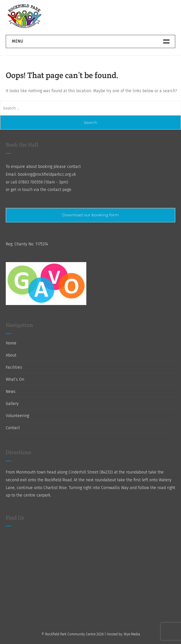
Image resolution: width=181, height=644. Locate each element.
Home (11, 343)
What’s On (15, 379)
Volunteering (17, 416)
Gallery (12, 404)
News (11, 392)
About (11, 355)
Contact (13, 428)
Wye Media (132, 634)
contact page (59, 190)
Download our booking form (90, 215)
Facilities (14, 367)
